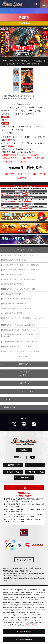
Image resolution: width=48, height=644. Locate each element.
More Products (24, 356)
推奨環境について (14, 465)
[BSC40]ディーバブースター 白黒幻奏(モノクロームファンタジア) (24, 319)
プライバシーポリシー (14, 472)
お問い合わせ (25, 478)
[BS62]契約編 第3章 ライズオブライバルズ (17, 347)
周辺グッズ (25, 383)
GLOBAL (24, 450)
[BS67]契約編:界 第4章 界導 (12, 274)
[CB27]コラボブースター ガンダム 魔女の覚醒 (18, 325)
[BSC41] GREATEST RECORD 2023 (15, 304)
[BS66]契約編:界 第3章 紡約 (12, 284)
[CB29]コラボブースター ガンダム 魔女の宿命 (18, 279)
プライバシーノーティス (36, 472)
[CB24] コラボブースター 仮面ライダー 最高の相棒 (20, 351)
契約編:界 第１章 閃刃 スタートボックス (16, 308)
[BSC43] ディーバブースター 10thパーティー (18, 255)
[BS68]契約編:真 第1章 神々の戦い (14, 260)
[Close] (44, 591)
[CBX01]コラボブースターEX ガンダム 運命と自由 (20, 270)
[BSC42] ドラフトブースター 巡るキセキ (16, 299)
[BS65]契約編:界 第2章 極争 (12, 294)
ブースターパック (25, 250)
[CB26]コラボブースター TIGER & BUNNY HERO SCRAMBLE (20, 336)
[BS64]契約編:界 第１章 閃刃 (12, 313)
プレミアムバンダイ (25, 391)
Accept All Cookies (24, 640)
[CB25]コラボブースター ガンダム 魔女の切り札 (19, 342)
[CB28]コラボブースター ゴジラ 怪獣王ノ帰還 (18, 289)
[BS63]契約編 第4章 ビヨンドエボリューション (19, 330)
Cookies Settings (36, 465)
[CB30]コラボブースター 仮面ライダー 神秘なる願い (21, 265)
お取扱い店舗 (9, 407)
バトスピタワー (10, 399)
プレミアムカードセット (25, 374)
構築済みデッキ (25, 364)
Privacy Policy (31, 626)
